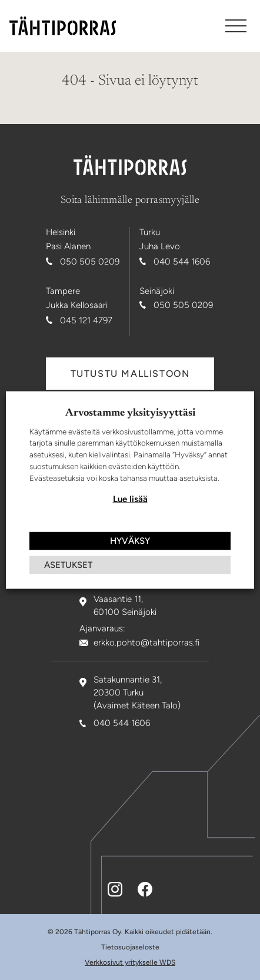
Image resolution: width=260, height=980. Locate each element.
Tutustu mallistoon (130, 374)
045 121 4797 (86, 320)
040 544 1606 (182, 262)
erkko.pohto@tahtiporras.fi (146, 643)
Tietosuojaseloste (130, 947)
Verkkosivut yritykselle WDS (130, 962)
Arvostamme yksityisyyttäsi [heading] (130, 413)
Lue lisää (130, 499)
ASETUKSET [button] (68, 565)
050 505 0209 (90, 262)
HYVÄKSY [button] (130, 541)
